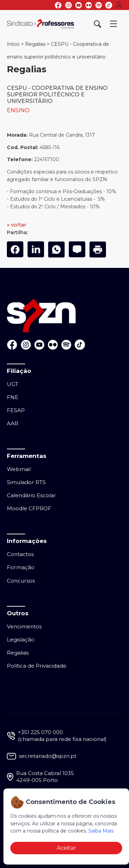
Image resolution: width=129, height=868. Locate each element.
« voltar (17, 225)
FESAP (16, 410)
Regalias (35, 44)
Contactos (20, 554)
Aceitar (66, 848)
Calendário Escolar (31, 495)
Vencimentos (24, 626)
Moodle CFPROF (29, 508)
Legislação (21, 640)
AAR (13, 423)
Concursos (21, 581)
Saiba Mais (101, 831)
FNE (13, 397)
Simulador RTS (26, 482)
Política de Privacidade (37, 666)
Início (13, 44)
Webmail (19, 469)
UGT (13, 384)
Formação (21, 567)
